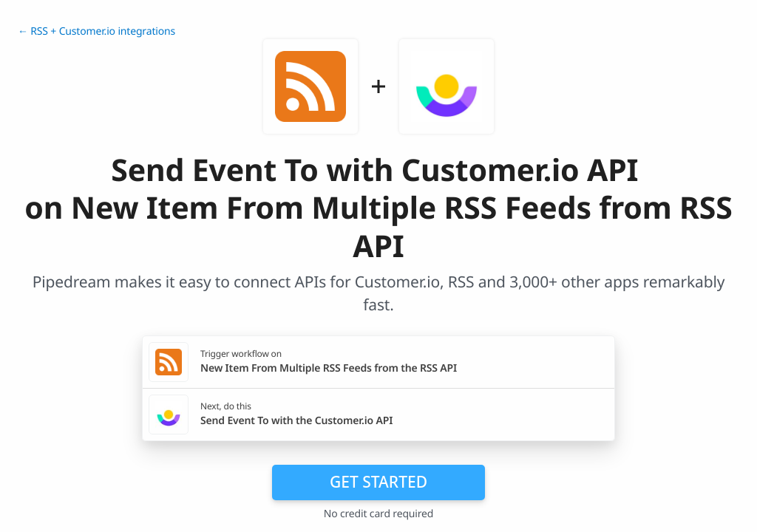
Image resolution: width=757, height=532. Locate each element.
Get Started (378, 482)
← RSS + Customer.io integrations (96, 31)
